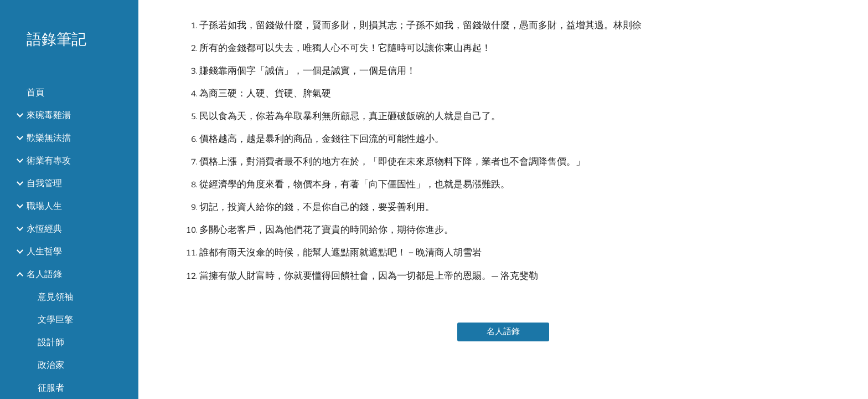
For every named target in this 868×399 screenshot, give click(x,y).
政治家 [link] (51, 365)
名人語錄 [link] (44, 274)
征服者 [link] (51, 388)
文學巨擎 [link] (55, 319)
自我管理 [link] (44, 183)
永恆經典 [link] (44, 229)
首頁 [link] (35, 92)
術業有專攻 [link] (49, 160)
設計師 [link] (51, 342)
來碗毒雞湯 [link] (49, 115)
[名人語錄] (503, 331)
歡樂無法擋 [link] (49, 138)
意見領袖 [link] (55, 297)
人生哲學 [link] (44, 251)
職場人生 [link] (44, 206)
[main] (503, 154)
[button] (855, 16)
